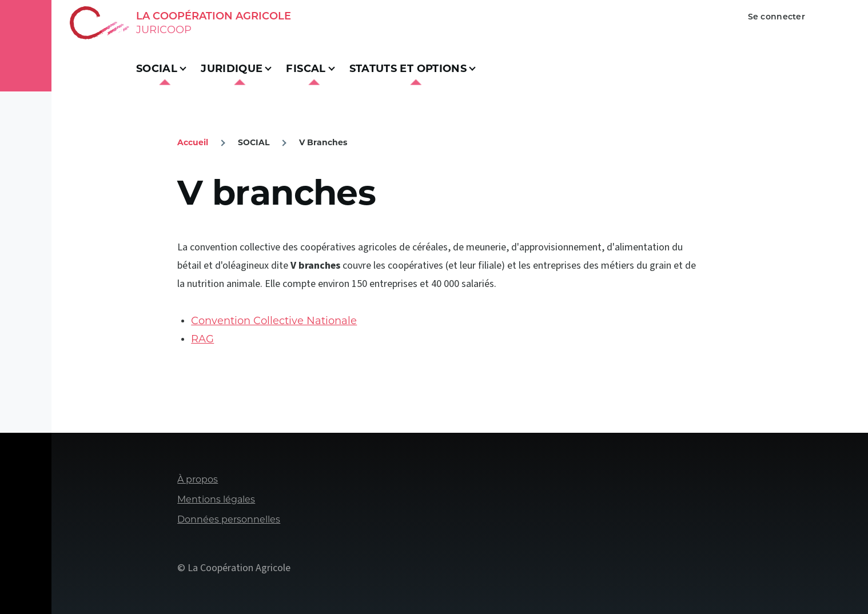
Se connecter (777, 17)
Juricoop (164, 30)
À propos (198, 479)
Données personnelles (229, 519)
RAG (202, 339)
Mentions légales (216, 499)
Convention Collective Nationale (274, 321)
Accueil (193, 142)
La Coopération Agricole (214, 16)
